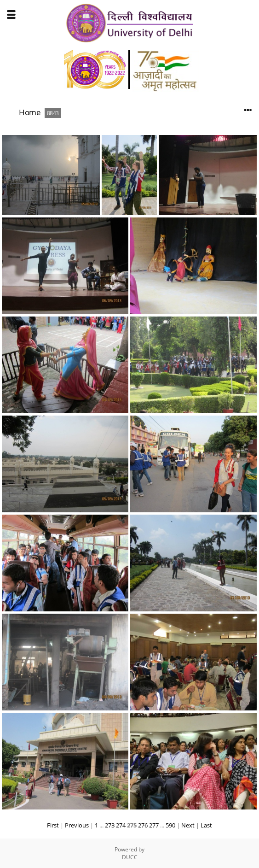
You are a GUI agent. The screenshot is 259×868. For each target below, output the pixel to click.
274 (121, 825)
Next (188, 825)
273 (110, 825)
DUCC (130, 857)
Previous (77, 825)
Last (206, 825)
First (53, 825)
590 (170, 825)
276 (143, 825)
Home (30, 112)
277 (154, 825)
